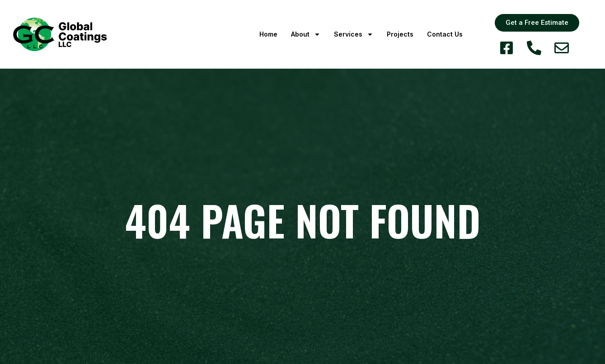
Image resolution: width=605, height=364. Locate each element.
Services (354, 34)
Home (268, 34)
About (306, 34)
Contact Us (445, 34)
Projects (400, 34)
